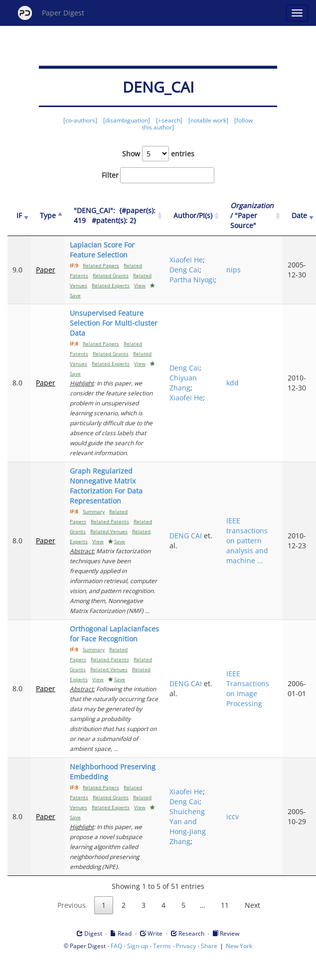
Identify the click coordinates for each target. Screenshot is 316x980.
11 (225, 905)
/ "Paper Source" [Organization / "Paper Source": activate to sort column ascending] (252, 215)
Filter (158, 175)
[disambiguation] (127, 120)
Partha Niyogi (192, 280)
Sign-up (138, 946)
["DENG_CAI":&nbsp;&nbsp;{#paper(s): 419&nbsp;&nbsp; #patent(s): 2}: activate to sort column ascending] (115, 216)
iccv (233, 816)
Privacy (186, 946)
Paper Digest (51, 13)
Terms (162, 946)
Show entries (158, 154)
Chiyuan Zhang (183, 383)
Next (252, 905)
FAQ (116, 946)
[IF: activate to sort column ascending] (19, 216)
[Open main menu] (297, 13)
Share (209, 946)
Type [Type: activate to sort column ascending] (48, 215)
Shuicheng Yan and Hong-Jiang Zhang (188, 826)
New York (239, 946)
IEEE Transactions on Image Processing (248, 688)
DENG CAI (186, 536)
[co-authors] (80, 120)
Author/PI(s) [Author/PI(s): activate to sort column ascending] (193, 215)
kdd (233, 383)
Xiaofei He (186, 260)
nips (234, 270)
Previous (72, 905)
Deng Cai (184, 270)
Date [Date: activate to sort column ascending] (299, 215)
